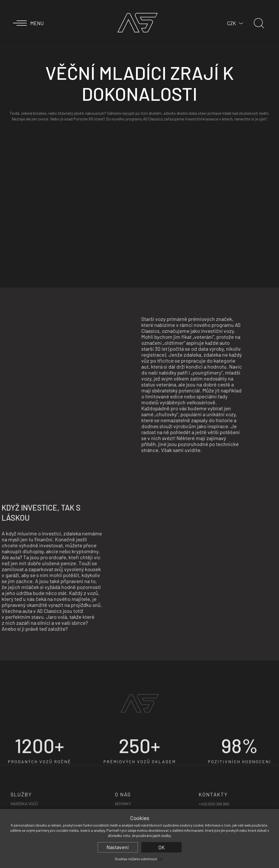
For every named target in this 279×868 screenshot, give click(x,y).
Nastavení (118, 847)
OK (162, 847)
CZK (231, 23)
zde (161, 859)
